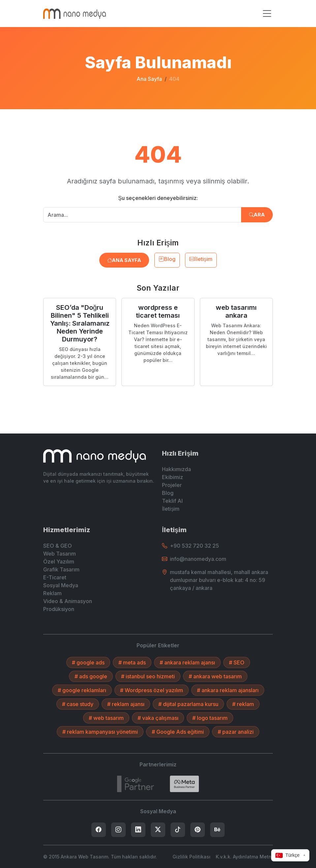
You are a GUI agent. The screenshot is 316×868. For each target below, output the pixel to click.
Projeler (172, 485)
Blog (167, 259)
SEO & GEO (58, 546)
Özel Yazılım (59, 562)
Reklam (52, 593)
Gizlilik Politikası (191, 857)
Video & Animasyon (68, 601)
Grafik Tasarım (61, 569)
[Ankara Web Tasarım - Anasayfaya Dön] (75, 14)
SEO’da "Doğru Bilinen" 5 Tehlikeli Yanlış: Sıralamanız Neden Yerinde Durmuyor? (80, 323)
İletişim (201, 259)
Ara (257, 215)
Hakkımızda (176, 469)
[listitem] (99, 830)
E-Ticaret (55, 577)
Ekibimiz (173, 477)
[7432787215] (136, 784)
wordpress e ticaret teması (158, 311)
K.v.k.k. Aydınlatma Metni (244, 857)
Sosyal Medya (61, 585)
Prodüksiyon (59, 609)
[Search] (184, 784)
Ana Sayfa (149, 79)
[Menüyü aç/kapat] (267, 14)
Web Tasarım (60, 554)
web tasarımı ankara (236, 311)
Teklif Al (172, 501)
